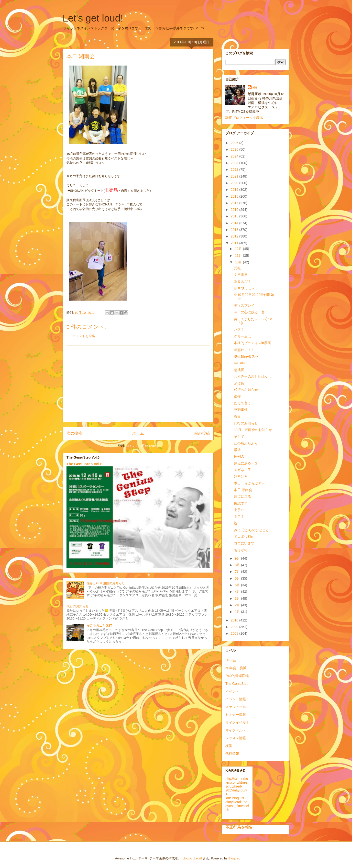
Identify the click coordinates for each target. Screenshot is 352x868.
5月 (238, 585)
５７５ (239, 517)
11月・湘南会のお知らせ (253, 430)
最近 (237, 450)
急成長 (239, 370)
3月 (238, 598)
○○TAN (239, 363)
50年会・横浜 (236, 668)
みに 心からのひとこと (252, 530)
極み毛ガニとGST (99, 626)
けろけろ (241, 476)
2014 (235, 223)
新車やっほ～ (244, 288)
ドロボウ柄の (244, 537)
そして (239, 437)
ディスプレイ (244, 305)
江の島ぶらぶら (246, 443)
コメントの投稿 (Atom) (142, 446)
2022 (235, 169)
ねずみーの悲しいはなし (253, 376)
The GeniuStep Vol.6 (84, 464)
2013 (235, 230)
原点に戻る (242, 496)
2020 (235, 183)
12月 (239, 249)
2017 (235, 203)
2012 (235, 236)
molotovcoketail (191, 858)
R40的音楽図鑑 (237, 676)
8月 (238, 565)
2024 (235, 156)
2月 (238, 605)
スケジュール (236, 707)
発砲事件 (241, 410)
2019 (235, 190)
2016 (235, 210)
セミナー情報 (236, 715)
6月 (238, 578)
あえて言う (242, 403)
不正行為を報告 (239, 827)
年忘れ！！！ (244, 350)
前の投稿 (202, 433)
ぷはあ (239, 383)
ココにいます (244, 543)
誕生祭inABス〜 (246, 356)
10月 (239, 262)
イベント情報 (236, 699)
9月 (238, 558)
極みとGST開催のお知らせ (106, 583)
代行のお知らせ (78, 606)
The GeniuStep (237, 684)
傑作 (237, 396)
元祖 (237, 268)
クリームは (242, 336)
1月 (238, 612)
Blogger (234, 858)
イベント (232, 691)
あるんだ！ (242, 281)
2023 (235, 163)
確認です (241, 503)
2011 (235, 243)
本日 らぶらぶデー (249, 483)
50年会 (231, 660)
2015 (235, 216)
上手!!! (239, 510)
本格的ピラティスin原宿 (252, 343)
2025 (235, 149)
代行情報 (232, 754)
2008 (235, 633)
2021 (235, 176)
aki (255, 87)
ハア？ (239, 330)
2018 (235, 196)
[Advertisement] (138, 384)
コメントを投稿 (84, 336)
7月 (238, 572)
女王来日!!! (242, 275)
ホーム (138, 433)
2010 (235, 620)
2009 (235, 627)
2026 (235, 143)
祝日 (237, 417)
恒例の (239, 456)
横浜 (229, 746)
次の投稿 (74, 433)
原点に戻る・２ (246, 463)
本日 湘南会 (243, 490)
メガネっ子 (242, 470)
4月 (238, 592)
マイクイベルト (237, 722)
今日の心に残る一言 (249, 312)
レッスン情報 (236, 738)
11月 (239, 256)
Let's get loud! (93, 18)
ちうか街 (241, 550)
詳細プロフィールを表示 (244, 118)
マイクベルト (236, 730)
